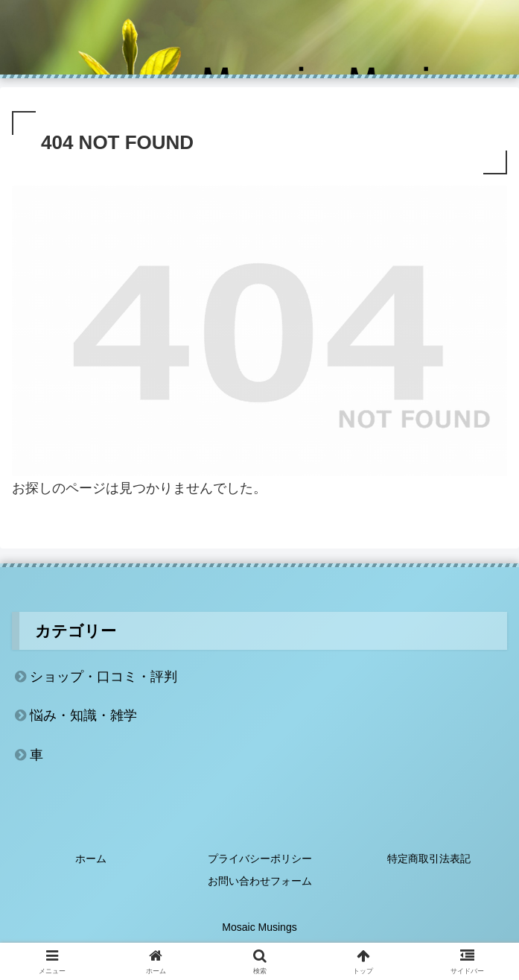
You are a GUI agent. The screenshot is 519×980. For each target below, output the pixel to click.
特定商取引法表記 (429, 859)
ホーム (91, 859)
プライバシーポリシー (260, 859)
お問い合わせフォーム (260, 881)
